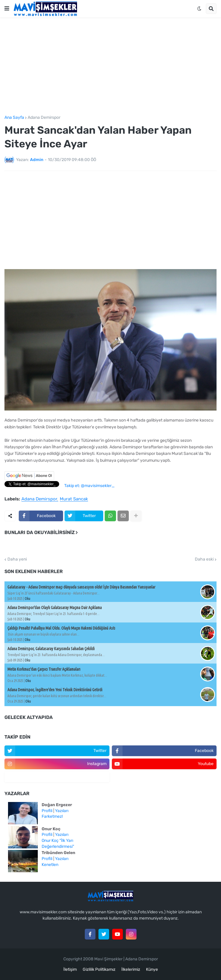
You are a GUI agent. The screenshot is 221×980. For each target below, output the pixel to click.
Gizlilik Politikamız (99, 969)
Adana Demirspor (44, 118)
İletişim (70, 969)
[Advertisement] (110, 66)
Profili (47, 811)
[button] (7, 9)
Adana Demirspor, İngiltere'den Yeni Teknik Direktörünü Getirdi (55, 690)
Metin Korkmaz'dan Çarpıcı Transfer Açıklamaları (44, 669)
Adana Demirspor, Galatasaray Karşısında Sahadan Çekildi (51, 649)
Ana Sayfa (14, 118)
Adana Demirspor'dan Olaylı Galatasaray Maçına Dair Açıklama (55, 608)
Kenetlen (50, 865)
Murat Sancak (74, 499)
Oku (28, 599)
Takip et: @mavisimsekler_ (89, 486)
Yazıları (62, 811)
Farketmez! (52, 816)
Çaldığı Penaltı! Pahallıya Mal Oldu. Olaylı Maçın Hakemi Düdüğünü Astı (61, 628)
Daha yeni (17, 559)
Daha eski (204, 559)
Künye (152, 969)
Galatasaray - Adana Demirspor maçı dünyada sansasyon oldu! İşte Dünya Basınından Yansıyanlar (81, 587)
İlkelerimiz (131, 969)
